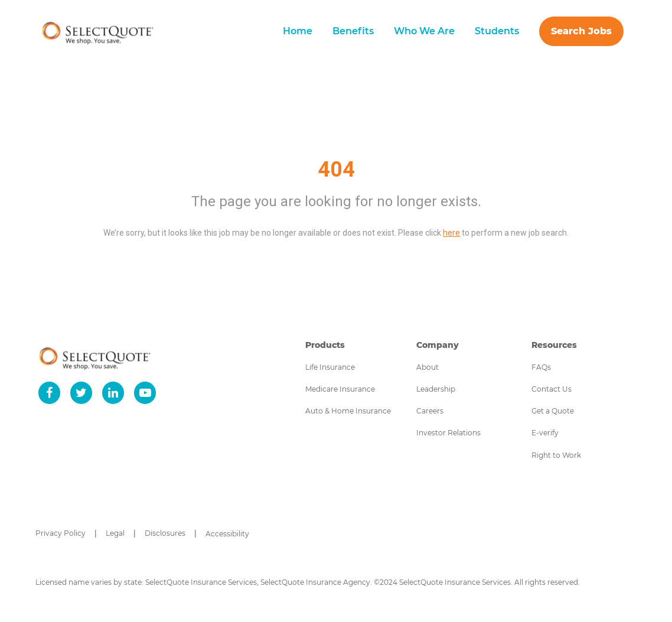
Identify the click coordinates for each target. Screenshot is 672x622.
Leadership (436, 389)
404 (336, 170)
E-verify (545, 433)
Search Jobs (581, 31)
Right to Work (556, 455)
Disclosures (165, 533)
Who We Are (424, 31)
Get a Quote (553, 411)
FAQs (541, 367)
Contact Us (552, 389)
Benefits (353, 31)
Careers (430, 411)
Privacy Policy (61, 533)
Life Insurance (330, 367)
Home (298, 31)
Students (497, 31)
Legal (115, 533)
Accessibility (227, 534)
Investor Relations (448, 433)
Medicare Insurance (340, 389)
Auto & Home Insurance (348, 411)
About (428, 367)
